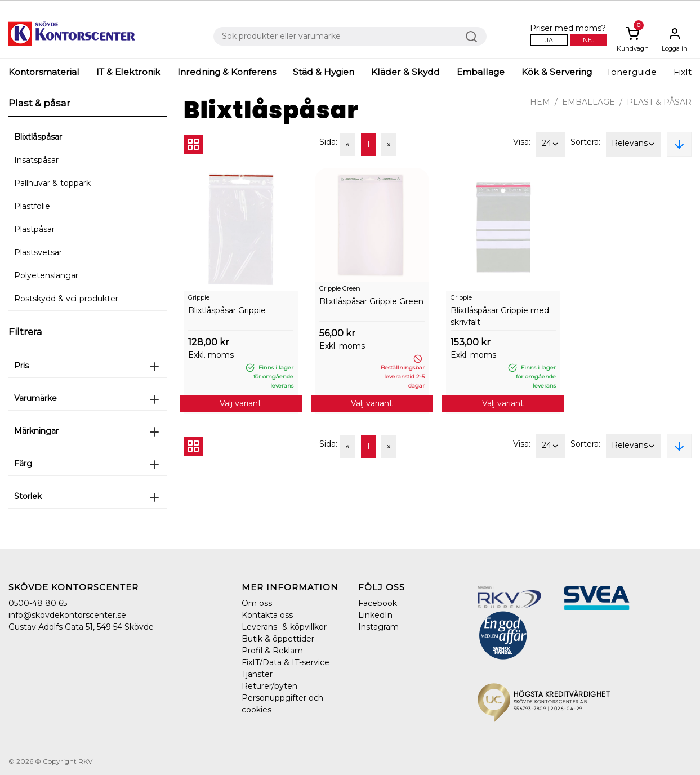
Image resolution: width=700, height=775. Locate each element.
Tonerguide (632, 72)
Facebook (378, 603)
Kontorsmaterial (44, 72)
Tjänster (257, 674)
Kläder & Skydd (405, 72)
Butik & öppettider (278, 639)
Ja (549, 40)
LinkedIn (375, 615)
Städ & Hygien (324, 72)
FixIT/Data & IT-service (286, 662)
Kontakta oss (267, 615)
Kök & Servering (557, 72)
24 (550, 144)
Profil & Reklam (272, 651)
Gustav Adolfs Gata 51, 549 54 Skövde (81, 627)
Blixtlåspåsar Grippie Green (371, 301)
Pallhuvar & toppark (52, 183)
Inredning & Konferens (227, 72)
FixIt (683, 72)
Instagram (378, 627)
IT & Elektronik (128, 72)
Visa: (522, 142)
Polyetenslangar (46, 275)
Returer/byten (269, 686)
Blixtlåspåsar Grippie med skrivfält (500, 316)
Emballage (481, 72)
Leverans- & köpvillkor (284, 627)
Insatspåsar (36, 160)
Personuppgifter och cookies (282, 704)
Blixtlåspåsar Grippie (227, 310)
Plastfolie (32, 206)
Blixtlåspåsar (38, 137)
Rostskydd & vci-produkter (66, 299)
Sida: (328, 142)
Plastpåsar (34, 229)
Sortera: (585, 142)
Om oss (257, 603)
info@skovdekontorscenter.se (67, 615)
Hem (540, 102)
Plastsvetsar (38, 252)
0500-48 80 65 (38, 603)
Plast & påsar (659, 102)
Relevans (634, 144)
